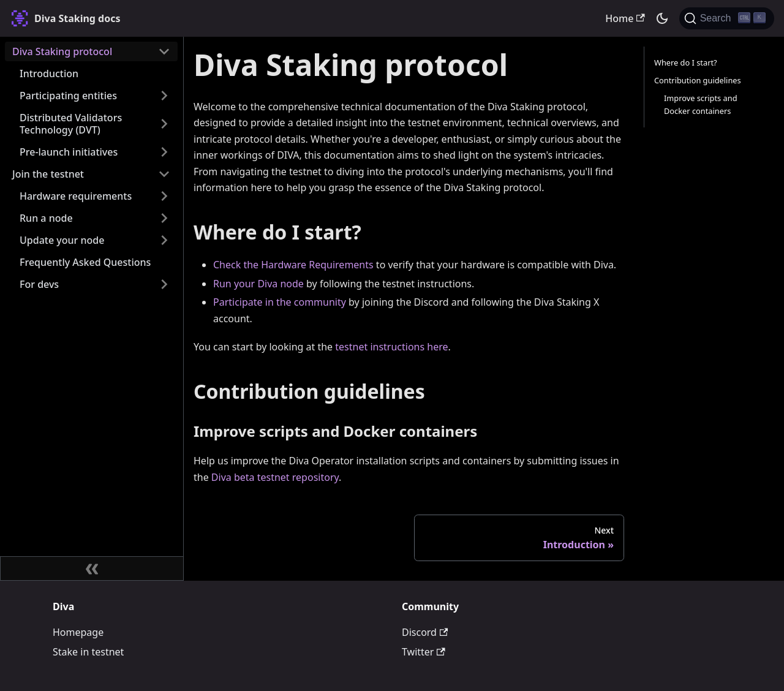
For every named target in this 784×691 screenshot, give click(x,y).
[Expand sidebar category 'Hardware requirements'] (164, 196)
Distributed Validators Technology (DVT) (71, 124)
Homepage (78, 632)
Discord (425, 632)
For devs (39, 284)
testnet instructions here (391, 347)
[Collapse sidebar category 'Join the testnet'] (164, 174)
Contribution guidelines (698, 80)
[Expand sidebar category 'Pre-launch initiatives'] (164, 152)
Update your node (62, 240)
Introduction (49, 74)
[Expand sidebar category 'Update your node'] (164, 240)
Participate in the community (280, 302)
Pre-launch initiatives (69, 152)
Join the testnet (48, 174)
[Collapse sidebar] (92, 568)
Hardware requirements (76, 196)
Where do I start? (686, 62)
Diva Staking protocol (62, 51)
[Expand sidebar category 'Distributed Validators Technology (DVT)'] (164, 124)
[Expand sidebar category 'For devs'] (164, 284)
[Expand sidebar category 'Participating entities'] (164, 96)
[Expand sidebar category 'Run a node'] (164, 218)
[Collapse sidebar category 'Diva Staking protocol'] (164, 51)
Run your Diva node (258, 284)
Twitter (424, 652)
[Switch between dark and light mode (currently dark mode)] (662, 18)
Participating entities (68, 96)
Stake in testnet (88, 652)
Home (625, 18)
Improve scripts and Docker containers (701, 104)
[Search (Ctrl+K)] (727, 18)
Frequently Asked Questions (85, 262)
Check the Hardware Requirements (293, 265)
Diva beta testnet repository (275, 477)
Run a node (46, 218)
